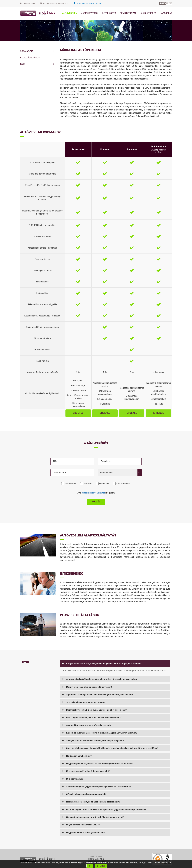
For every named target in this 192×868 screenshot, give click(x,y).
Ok (90, 866)
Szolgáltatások (30, 58)
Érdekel (78, 413)
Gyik (23, 64)
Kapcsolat (166, 13)
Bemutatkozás (128, 13)
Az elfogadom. (96, 493)
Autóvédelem (70, 13)
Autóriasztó (109, 13)
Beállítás (101, 866)
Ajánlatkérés (148, 13)
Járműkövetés (89, 13)
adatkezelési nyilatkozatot (93, 493)
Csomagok (26, 51)
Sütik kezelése (96, 856)
